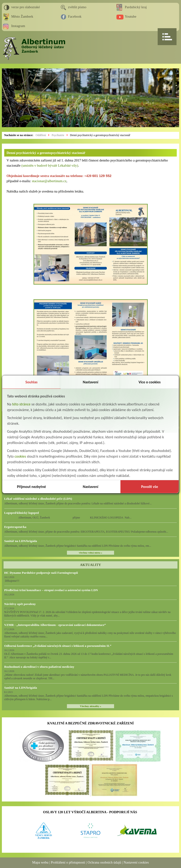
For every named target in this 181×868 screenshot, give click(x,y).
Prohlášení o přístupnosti (68, 862)
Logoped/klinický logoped (22, 513)
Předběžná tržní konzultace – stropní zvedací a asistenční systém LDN (51, 590)
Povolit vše (150, 487)
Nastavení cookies (136, 862)
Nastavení (90, 382)
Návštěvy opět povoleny (20, 604)
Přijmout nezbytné (31, 487)
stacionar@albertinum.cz (49, 181)
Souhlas (32, 382)
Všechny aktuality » (90, 706)
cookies (20, 456)
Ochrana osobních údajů (104, 862)
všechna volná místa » (90, 553)
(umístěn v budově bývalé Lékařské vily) (50, 165)
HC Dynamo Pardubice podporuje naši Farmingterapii (41, 573)
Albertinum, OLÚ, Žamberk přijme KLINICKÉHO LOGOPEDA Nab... (68, 518)
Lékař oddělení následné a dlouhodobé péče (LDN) (38, 499)
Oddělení (41, 135)
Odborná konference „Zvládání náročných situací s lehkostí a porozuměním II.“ (58, 646)
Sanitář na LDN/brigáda (21, 541)
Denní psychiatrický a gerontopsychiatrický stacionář (100, 135)
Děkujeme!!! (12, 581)
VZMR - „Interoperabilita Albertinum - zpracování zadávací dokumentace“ (55, 625)
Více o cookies (150, 382)
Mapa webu (40, 862)
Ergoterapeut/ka (15, 527)
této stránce (21, 404)
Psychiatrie (58, 135)
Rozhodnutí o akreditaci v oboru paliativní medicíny (39, 667)
